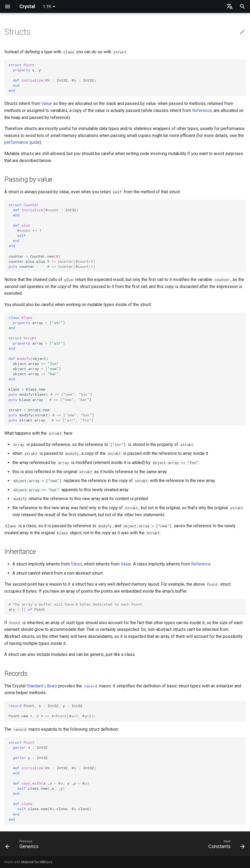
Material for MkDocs (37, 862)
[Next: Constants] (225, 845)
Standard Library (42, 686)
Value (47, 103)
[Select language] (230, 6)
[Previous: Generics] (23, 845)
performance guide (22, 142)
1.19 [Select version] (47, 7)
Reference (202, 110)
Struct (76, 564)
